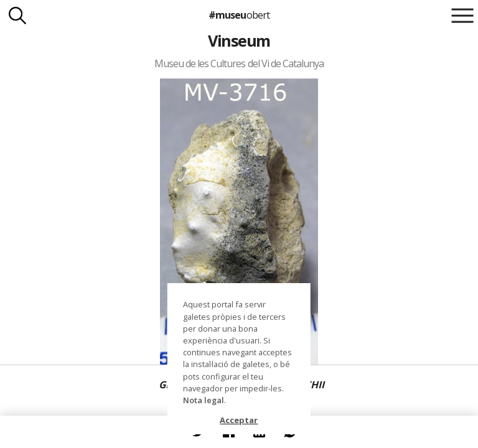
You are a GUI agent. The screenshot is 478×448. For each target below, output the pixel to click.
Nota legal (204, 400)
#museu (239, 15)
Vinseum (239, 40)
